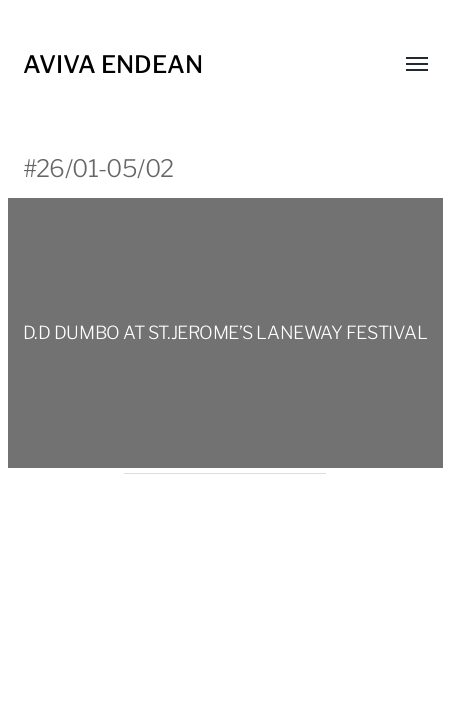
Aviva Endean (113, 64)
